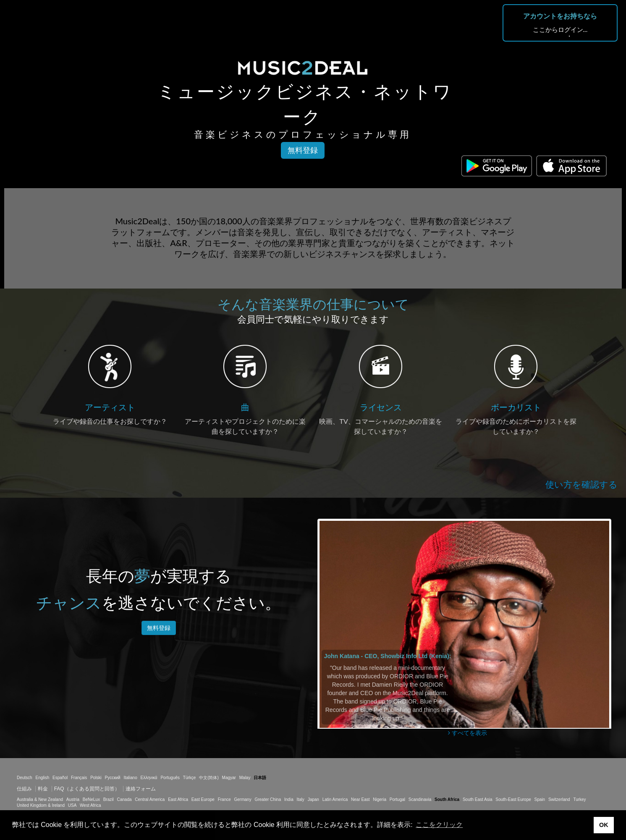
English (42, 778)
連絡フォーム (141, 789)
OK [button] (604, 825)
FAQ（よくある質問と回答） (87, 789)
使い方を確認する (581, 484)
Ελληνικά (149, 778)
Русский (113, 778)
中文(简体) (209, 778)
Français (79, 778)
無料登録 (303, 150)
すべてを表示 (468, 733)
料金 (43, 789)
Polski (96, 778)
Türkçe (190, 778)
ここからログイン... (560, 29)
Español (60, 778)
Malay (245, 778)
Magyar (229, 778)
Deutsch (25, 778)
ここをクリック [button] (439, 825)
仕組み (24, 789)
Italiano (130, 778)
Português (170, 778)
